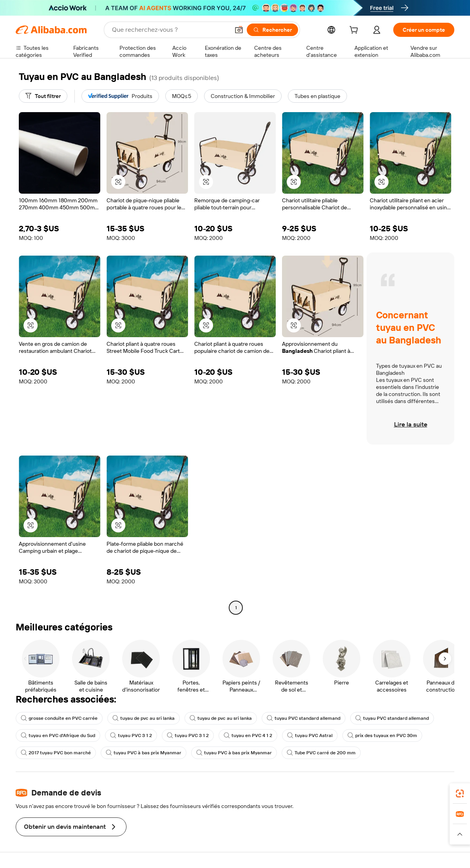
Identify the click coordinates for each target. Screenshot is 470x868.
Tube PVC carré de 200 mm (321, 753)
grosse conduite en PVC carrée (59, 718)
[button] (239, 30)
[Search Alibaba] (170, 30)
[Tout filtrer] (43, 96)
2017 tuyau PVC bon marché (56, 753)
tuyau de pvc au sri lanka (144, 718)
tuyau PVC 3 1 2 (131, 735)
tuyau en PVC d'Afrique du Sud (58, 735)
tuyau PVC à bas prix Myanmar (144, 753)
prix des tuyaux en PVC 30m (382, 735)
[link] (460, 794)
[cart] (355, 31)
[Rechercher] (272, 30)
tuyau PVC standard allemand (304, 718)
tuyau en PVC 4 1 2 (248, 735)
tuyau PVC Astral (310, 735)
